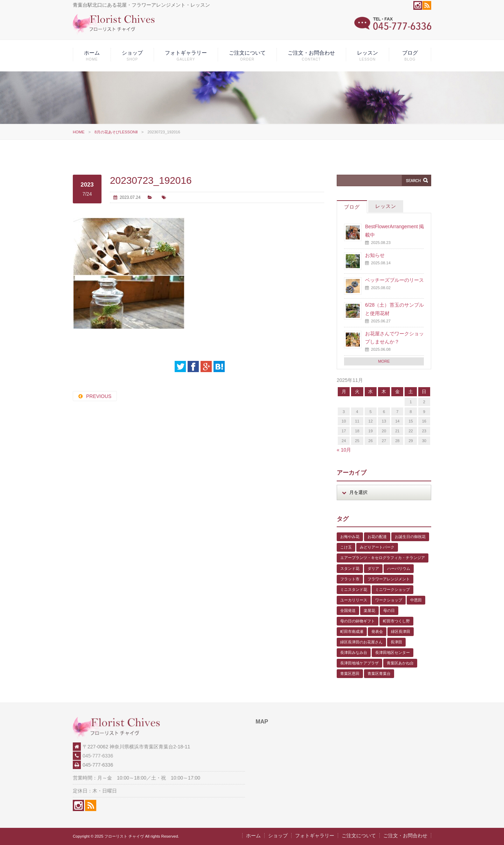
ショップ (132, 55)
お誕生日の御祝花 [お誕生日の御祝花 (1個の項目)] (410, 537)
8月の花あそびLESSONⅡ (116, 132)
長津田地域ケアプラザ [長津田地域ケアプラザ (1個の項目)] (359, 663)
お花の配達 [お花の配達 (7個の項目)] (377, 537)
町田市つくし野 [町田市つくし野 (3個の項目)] (396, 621)
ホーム (92, 55)
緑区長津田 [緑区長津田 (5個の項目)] (401, 631)
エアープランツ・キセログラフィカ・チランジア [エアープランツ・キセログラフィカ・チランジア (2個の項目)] (383, 558)
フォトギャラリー (186, 55)
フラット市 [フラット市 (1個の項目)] (350, 579)
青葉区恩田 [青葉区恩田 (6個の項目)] (350, 673)
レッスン (367, 55)
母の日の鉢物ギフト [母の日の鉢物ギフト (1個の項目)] (358, 621)
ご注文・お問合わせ (311, 55)
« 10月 (344, 450)
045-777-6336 (98, 756)
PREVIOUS (99, 396)
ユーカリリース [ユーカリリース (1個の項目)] (354, 600)
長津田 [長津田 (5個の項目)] (396, 642)
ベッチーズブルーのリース (394, 280)
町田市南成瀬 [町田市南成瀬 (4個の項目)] (352, 631)
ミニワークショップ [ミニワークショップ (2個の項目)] (393, 589)
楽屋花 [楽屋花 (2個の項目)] (369, 610)
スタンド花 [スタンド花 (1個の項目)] (350, 568)
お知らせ (375, 255)
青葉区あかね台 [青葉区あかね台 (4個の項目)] (400, 663)
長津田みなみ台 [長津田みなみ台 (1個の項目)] (354, 652)
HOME (79, 132)
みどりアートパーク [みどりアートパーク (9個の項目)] (377, 547)
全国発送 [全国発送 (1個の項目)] (348, 610)
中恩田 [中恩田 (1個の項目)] (416, 600)
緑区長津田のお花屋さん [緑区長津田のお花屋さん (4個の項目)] (361, 642)
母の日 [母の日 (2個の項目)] (389, 610)
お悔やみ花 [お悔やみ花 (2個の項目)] (350, 537)
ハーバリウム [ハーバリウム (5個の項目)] (399, 568)
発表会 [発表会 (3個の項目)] (377, 631)
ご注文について (247, 55)
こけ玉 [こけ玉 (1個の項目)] (346, 547)
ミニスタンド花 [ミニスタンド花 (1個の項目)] (354, 589)
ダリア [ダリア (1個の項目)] (373, 568)
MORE (384, 361)
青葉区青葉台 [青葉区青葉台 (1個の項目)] (379, 673)
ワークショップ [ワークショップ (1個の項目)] (389, 600)
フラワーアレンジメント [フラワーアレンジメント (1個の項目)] (389, 579)
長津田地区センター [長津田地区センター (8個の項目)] (393, 652)
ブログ (410, 55)
